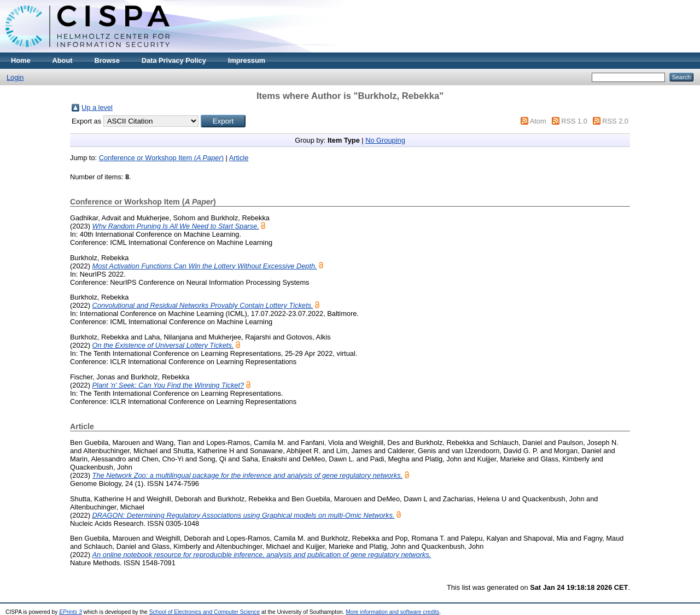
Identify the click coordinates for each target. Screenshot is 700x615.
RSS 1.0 (574, 121)
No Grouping (385, 140)
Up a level (97, 107)
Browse (107, 60)
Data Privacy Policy (174, 60)
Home (21, 60)
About (63, 60)
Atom (538, 121)
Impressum (247, 60)
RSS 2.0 (615, 121)
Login (15, 77)
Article (239, 158)
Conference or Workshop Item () (161, 158)
